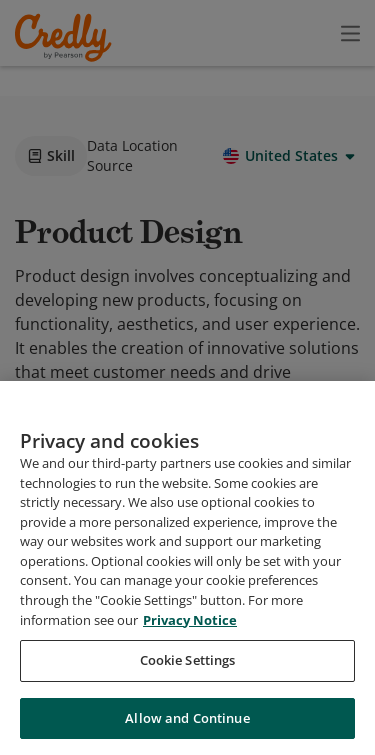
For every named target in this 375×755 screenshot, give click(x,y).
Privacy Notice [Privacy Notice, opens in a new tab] (190, 683)
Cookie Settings (188, 724)
